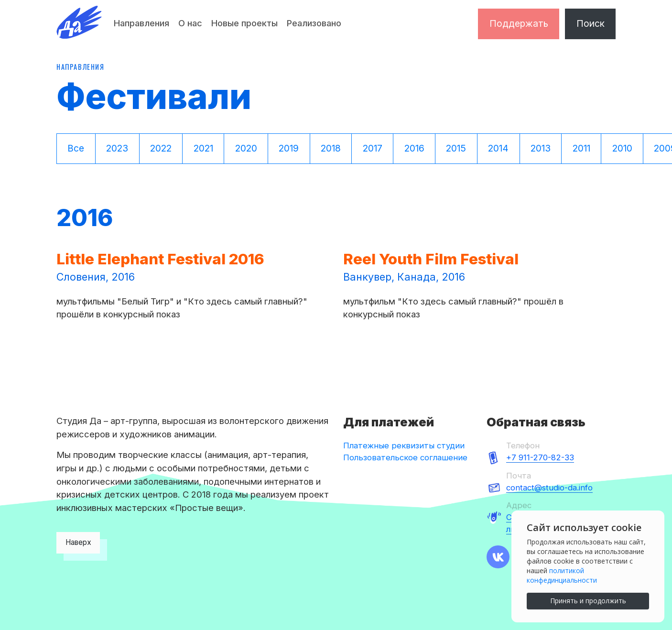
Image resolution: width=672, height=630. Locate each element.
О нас (190, 23)
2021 (203, 148)
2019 (289, 148)
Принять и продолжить (588, 601)
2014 (498, 148)
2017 (373, 148)
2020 (246, 148)
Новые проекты (244, 23)
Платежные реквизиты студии (404, 445)
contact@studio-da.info (549, 488)
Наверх (78, 542)
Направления (141, 23)
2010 (622, 148)
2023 (117, 148)
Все (76, 148)
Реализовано (314, 23)
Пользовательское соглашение (405, 457)
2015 (456, 148)
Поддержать (519, 23)
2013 (541, 148)
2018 (331, 148)
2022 (161, 148)
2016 (414, 148)
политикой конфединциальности (562, 575)
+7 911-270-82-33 (540, 457)
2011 (581, 148)
